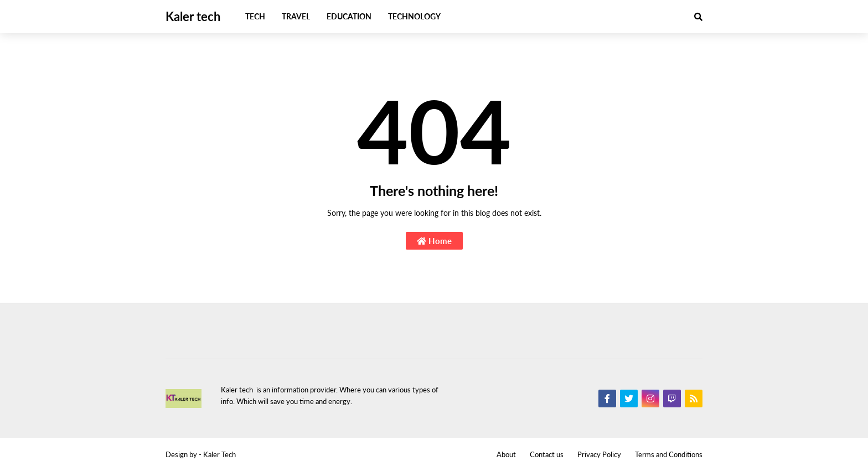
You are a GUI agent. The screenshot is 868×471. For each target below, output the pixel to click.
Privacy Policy (599, 454)
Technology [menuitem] (414, 16)
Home (434, 241)
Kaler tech (193, 16)
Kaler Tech (219, 454)
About (506, 454)
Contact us (547, 454)
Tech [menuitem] (255, 16)
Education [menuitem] (349, 16)
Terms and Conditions (669, 454)
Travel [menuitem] (296, 16)
